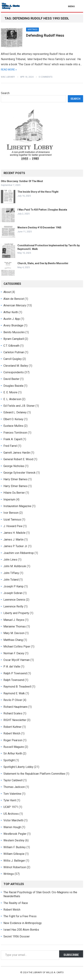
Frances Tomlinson (15, 433)
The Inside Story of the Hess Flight (38, 192)
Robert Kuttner (13, 727)
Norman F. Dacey (14, 653)
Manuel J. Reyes (14, 620)
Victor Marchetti (13, 820)
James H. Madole (14, 533)
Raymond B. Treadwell (17, 687)
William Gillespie (14, 854)
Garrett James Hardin (17, 453)
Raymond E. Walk (14, 693)
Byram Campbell (14, 339)
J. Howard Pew (13, 526)
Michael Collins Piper (17, 647)
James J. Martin (13, 540)
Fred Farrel (10, 446)
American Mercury (15, 305)
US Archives (11, 814)
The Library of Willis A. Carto (46, 972)
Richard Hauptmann (15, 707)
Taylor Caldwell (13, 780)
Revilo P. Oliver (13, 700)
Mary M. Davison (14, 633)
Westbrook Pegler (15, 834)
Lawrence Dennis (14, 600)
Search (5, 93)
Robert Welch (12, 733)
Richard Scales (13, 713)
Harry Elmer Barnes (15, 479)
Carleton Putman (14, 352)
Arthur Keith (11, 312)
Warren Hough (12, 827)
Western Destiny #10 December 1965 (39, 228)
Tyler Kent (10, 800)
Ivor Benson (11, 513)
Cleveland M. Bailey (16, 366)
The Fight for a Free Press (20, 916)
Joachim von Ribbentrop (19, 553)
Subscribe (71, 955)
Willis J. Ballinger (14, 861)
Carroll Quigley (13, 359)
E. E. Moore (10, 392)
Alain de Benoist (14, 299)
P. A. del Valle (12, 667)
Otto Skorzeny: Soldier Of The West (22, 181)
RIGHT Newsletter (15, 720)
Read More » (9, 70)
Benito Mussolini (14, 332)
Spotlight (9, 760)
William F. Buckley (15, 847)
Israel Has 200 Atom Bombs (21, 930)
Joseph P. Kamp (13, 586)
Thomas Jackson (14, 787)
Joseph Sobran (13, 593)
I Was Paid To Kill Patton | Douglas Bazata (42, 210)
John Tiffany (11, 573)
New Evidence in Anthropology (23, 923)
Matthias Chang (13, 640)
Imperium (9, 499)
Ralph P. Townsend (15, 673)
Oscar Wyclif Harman (17, 660)
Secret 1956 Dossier (17, 936)
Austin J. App (12, 319)
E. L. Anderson (12, 399)
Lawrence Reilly (13, 606)
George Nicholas (14, 466)
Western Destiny (14, 840)
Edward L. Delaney (15, 412)
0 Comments (46, 77)
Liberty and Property (16, 613)
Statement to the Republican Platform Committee (34, 774)
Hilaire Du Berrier (14, 493)
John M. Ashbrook (15, 566)
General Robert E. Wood (18, 459)
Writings (32, 30)
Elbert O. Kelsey (13, 419)
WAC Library (8, 77)
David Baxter (11, 379)
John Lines (10, 560)
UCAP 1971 (11, 807)
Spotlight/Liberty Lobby (18, 767)
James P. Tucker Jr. (15, 546)
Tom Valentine (12, 794)
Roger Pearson (13, 740)
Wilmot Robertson (15, 867)
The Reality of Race (16, 903)
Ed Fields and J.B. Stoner (19, 406)
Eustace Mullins (13, 426)
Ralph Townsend (14, 680)
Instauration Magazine (17, 506)
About (7, 292)
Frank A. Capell (13, 439)
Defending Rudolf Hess (45, 35)
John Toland (11, 580)
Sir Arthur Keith (13, 753)
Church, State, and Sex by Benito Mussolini (43, 263)
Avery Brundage (13, 325)
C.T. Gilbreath (11, 346)
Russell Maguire (14, 747)
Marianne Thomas (15, 626)
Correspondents (14, 372)
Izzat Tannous (12, 520)
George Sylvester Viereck (20, 473)
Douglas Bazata (13, 386)
